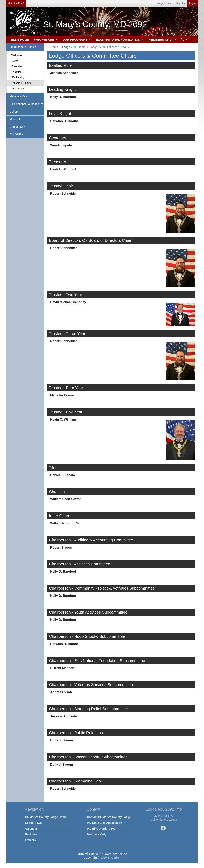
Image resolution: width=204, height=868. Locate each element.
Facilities (16, 72)
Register (181, 3)
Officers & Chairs (21, 83)
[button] (184, 40)
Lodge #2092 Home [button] (22, 47)
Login (192, 3)
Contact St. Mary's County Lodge (109, 817)
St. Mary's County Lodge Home (46, 817)
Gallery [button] (14, 112)
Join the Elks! (16, 3)
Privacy (106, 854)
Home (54, 47)
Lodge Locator (165, 3)
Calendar (17, 66)
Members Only (97, 834)
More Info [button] (15, 119)
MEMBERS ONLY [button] (161, 40)
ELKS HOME (20, 40)
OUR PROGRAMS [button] (75, 40)
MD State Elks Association (104, 823)
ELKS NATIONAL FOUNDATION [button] (119, 40)
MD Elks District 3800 (101, 829)
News (15, 61)
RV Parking (18, 77)
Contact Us (120, 854)
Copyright (90, 858)
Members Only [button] (19, 96)
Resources (18, 88)
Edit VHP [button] (16, 134)
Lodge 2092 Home (74, 47)
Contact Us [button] (16, 127)
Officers (31, 840)
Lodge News (33, 823)
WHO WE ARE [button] (44, 40)
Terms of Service (87, 854)
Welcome (17, 55)
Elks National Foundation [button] (25, 104)
